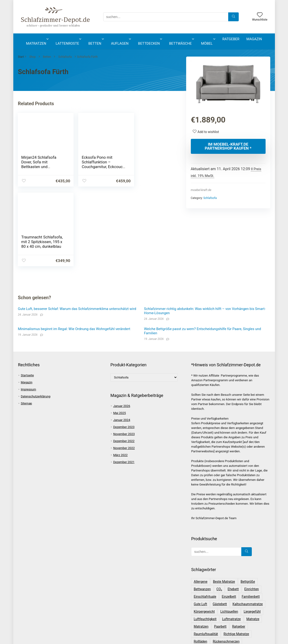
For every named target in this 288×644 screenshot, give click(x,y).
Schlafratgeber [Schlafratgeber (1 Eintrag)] (204, 592)
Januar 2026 (122, 326)
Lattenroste (67, 43)
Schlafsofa (65, 57)
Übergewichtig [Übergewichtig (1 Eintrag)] (220, 622)
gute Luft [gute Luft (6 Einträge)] (200, 524)
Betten (95, 43)
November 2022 (124, 368)
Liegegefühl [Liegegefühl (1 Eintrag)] (252, 532)
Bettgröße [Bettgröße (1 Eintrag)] (248, 502)
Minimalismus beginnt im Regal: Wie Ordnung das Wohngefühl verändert (74, 249)
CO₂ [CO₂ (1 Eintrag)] (219, 509)
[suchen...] (233, 17)
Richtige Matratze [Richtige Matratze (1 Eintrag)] (236, 554)
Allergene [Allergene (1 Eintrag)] (200, 502)
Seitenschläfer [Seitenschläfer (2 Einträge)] (204, 614)
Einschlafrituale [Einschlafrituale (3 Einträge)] (205, 517)
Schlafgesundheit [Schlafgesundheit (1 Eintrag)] (206, 577)
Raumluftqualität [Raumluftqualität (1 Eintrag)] (206, 554)
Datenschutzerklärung (36, 317)
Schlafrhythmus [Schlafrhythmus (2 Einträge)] (232, 592)
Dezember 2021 (124, 382)
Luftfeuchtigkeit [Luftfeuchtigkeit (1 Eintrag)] (205, 539)
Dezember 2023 (124, 347)
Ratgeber (231, 39)
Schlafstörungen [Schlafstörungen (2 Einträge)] (206, 599)
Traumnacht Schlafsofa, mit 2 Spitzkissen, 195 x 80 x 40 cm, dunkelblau (149, 164)
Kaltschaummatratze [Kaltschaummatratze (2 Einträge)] (248, 524)
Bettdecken (149, 43)
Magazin (254, 39)
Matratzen (36, 43)
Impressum (28, 310)
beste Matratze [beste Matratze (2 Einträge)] (224, 502)
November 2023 (124, 354)
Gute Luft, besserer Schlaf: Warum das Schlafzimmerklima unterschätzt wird (77, 229)
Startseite (27, 296)
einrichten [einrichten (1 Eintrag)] (252, 509)
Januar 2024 (122, 340)
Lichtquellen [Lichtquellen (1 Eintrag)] (229, 532)
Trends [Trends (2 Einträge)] (239, 614)
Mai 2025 (120, 333)
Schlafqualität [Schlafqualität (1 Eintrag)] (230, 584)
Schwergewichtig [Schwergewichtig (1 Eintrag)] (244, 607)
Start (21, 57)
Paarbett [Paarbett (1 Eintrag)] (220, 547)
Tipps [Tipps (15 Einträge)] (224, 614)
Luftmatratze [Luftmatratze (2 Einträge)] (231, 539)
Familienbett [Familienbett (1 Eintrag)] (251, 517)
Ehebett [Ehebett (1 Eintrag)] (233, 509)
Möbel (207, 43)
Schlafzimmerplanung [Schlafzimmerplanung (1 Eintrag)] (210, 607)
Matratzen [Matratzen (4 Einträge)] (201, 547)
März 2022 (121, 375)
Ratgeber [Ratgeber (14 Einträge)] (239, 547)
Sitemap (26, 324)
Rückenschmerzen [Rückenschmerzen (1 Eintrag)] (226, 562)
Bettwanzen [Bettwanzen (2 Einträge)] (202, 509)
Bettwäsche (180, 43)
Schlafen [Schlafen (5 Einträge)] (235, 569)
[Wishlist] (260, 15)
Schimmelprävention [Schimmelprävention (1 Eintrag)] (209, 569)
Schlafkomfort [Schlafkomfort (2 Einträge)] (204, 584)
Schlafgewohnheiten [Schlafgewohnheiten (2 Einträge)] (239, 577)
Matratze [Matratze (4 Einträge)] (253, 539)
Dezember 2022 (124, 361)
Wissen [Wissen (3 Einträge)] (199, 622)
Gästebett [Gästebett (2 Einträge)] (220, 524)
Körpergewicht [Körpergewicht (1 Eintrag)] (204, 532)
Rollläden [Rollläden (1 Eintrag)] (200, 562)
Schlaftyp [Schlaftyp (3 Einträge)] (230, 599)
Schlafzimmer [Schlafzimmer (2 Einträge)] (252, 599)
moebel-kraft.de (201, 190)
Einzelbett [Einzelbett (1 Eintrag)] (229, 517)
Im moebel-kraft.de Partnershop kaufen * (228, 146)
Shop (32, 57)
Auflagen (120, 43)
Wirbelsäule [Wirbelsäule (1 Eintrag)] (258, 614)
